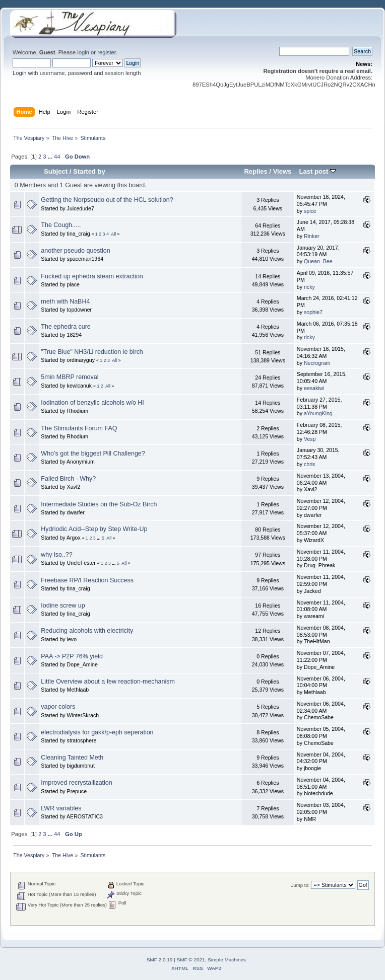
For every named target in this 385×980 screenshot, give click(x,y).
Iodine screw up (63, 606)
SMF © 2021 (191, 960)
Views (282, 171)
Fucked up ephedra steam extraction (92, 276)
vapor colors (58, 707)
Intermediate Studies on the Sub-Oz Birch (99, 504)
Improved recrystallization (76, 783)
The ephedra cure (66, 327)
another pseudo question (75, 251)
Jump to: (301, 885)
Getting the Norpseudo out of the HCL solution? (107, 200)
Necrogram (317, 363)
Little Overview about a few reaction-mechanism (108, 682)
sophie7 (313, 312)
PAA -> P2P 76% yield (72, 656)
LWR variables (61, 808)
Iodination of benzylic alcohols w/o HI (92, 403)
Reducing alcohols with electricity (87, 631)
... (51, 157)
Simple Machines (227, 960)
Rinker (312, 236)
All (113, 234)
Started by (89, 171)
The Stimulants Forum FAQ (79, 428)
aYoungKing (318, 413)
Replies (255, 171)
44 (57, 157)
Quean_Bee (318, 261)
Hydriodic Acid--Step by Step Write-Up (94, 529)
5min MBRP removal (70, 377)
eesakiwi (314, 388)
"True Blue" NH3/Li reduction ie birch (92, 352)
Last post (317, 171)
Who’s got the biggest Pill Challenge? (93, 454)
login (83, 52)
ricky (309, 287)
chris (309, 464)
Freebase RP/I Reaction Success (87, 580)
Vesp (310, 439)
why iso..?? (56, 555)
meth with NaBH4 (65, 301)
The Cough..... (61, 225)
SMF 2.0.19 (160, 960)
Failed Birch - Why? (68, 479)
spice (310, 211)
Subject (56, 171)
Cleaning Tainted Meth (72, 758)
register (107, 52)
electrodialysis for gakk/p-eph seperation (97, 732)
